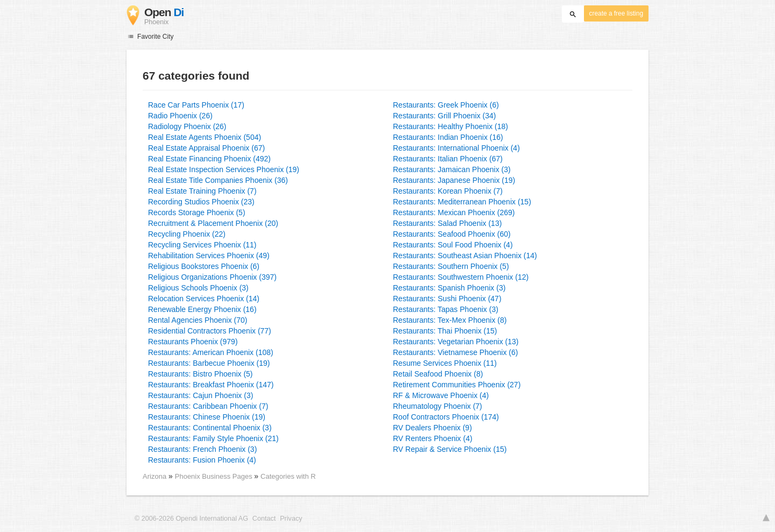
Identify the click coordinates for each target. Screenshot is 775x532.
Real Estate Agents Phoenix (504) (205, 137)
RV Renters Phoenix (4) (433, 438)
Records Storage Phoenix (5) (197, 212)
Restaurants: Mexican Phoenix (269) (454, 212)
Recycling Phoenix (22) (187, 234)
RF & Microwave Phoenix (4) (441, 395)
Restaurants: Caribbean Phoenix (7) (208, 406)
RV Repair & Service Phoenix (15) (450, 449)
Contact (264, 519)
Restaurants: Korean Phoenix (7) (448, 191)
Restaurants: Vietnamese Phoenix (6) (455, 352)
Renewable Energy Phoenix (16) (202, 309)
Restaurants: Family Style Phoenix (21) (213, 438)
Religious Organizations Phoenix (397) (212, 277)
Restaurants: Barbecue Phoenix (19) (209, 363)
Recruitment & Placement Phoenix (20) (213, 223)
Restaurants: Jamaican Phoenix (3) (452, 169)
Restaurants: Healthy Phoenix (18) (450, 126)
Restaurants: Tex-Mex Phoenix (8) (450, 320)
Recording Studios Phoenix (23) (201, 202)
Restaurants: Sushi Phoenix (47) (447, 299)
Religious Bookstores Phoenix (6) (204, 266)
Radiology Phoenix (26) (187, 126)
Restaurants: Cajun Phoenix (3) (200, 395)
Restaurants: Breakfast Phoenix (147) (211, 385)
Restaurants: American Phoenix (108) (211, 352)
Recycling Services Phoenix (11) (202, 245)
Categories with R (288, 476)
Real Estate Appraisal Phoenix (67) (206, 148)
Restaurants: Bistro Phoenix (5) (200, 374)
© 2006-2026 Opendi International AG (191, 519)
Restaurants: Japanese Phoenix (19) (454, 180)
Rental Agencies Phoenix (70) (198, 320)
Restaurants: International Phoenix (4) (456, 148)
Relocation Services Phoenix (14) (204, 299)
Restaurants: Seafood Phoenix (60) (452, 234)
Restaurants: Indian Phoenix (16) (448, 137)
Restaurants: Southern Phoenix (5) (451, 266)
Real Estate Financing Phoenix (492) (209, 159)
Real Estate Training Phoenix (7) (202, 191)
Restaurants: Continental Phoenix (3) (210, 428)
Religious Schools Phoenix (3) (198, 288)
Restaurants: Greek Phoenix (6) (446, 105)
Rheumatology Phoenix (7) (438, 406)
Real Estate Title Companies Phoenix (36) (218, 180)
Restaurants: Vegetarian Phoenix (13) (456, 342)
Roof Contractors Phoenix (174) (446, 417)
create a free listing (616, 13)
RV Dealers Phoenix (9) (432, 428)
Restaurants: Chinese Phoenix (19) (207, 417)
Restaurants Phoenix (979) (193, 342)
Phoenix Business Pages (215, 476)
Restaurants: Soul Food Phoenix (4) (453, 245)
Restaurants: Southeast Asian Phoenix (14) (465, 256)
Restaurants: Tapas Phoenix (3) (446, 309)
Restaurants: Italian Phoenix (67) (448, 159)
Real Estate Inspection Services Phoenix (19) (224, 169)
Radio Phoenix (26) (180, 116)
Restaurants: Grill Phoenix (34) (444, 116)
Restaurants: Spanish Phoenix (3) (449, 288)
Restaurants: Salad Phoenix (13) (447, 223)
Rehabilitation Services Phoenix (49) (209, 256)
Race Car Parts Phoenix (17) (196, 105)
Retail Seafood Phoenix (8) (438, 374)
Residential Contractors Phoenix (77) (210, 331)
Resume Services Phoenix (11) (445, 363)
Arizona (154, 476)
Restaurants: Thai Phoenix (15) (445, 331)
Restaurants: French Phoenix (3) (202, 449)
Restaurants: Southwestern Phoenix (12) (461, 277)
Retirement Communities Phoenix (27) (457, 385)
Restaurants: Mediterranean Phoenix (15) (462, 202)
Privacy (291, 519)
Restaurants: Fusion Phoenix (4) (202, 460)
